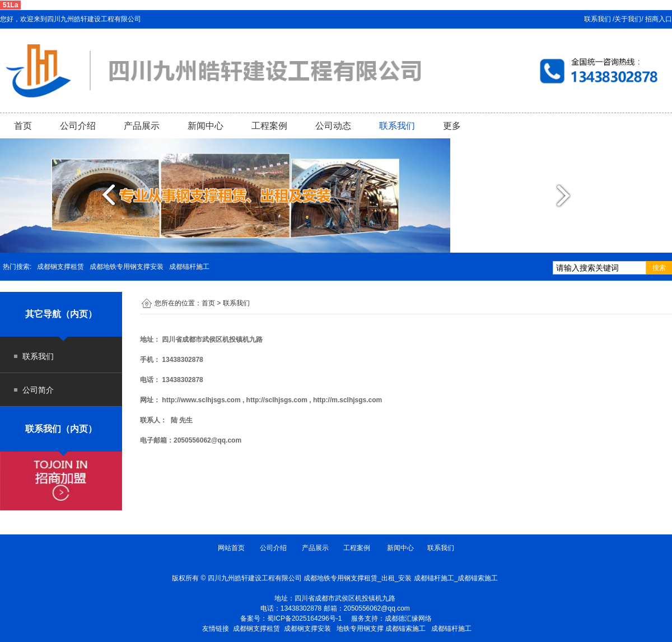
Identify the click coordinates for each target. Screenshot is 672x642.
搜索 (659, 268)
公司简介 (38, 390)
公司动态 (333, 126)
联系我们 (397, 126)
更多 (452, 126)
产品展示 (142, 126)
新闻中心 (206, 126)
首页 (23, 126)
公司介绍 (78, 126)
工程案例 (269, 126)
